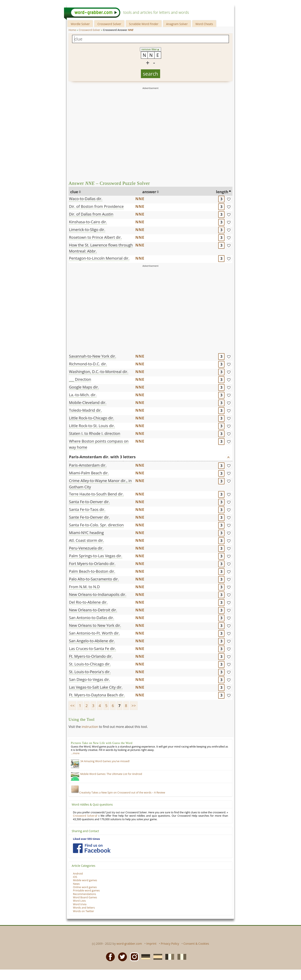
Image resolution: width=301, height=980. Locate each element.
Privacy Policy (170, 944)
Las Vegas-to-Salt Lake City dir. (96, 687)
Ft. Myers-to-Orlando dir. (91, 656)
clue (74, 192)
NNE (140, 199)
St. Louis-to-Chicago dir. (90, 664)
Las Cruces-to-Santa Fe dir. (92, 649)
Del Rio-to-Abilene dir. (88, 602)
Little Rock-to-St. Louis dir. (92, 426)
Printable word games (86, 891)
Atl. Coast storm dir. (86, 540)
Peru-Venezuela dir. (86, 548)
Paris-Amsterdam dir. (88, 465)
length (222, 192)
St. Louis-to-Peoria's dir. (90, 672)
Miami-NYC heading (86, 533)
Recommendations (84, 894)
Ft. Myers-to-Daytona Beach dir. (97, 695)
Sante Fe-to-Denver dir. (89, 517)
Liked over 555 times (86, 839)
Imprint (151, 944)
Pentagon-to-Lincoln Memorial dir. (99, 258)
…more (75, 753)
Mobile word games (85, 880)
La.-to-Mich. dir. (83, 395)
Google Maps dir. (84, 387)
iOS (75, 877)
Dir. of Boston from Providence (96, 206)
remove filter (151, 49)
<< (72, 706)
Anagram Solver (177, 24)
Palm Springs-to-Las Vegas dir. (96, 556)
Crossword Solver (109, 24)
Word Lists (79, 901)
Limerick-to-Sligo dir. (87, 230)
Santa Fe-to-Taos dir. (87, 509)
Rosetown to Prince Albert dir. (95, 237)
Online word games (85, 887)
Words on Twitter (84, 911)
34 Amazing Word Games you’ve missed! (105, 761)
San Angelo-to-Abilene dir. (92, 641)
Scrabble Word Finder (144, 24)
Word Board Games (85, 897)
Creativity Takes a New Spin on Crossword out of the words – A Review (118, 793)
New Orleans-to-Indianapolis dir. (98, 594)
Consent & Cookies (196, 944)
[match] (229, 199)
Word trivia (80, 904)
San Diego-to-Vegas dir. (89, 679)
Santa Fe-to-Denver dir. (89, 502)
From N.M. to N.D (84, 587)
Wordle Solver (80, 24)
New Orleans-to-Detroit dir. (93, 610)
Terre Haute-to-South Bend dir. (96, 494)
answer (149, 192)
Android (78, 874)
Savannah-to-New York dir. (92, 356)
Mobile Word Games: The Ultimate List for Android (111, 774)
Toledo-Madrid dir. (85, 410)
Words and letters (84, 908)
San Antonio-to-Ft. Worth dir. (94, 633)
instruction (90, 727)
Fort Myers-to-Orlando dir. (92, 564)
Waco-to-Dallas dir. (86, 199)
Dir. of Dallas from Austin (91, 214)
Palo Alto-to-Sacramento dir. (94, 579)
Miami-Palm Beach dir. (89, 473)
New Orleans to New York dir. (95, 625)
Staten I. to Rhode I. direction (95, 433)
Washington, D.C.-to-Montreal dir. (99, 372)
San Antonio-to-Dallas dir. (92, 618)
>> (134, 706)
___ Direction (80, 379)
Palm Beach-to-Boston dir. (92, 571)
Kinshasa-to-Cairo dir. (88, 222)
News (76, 884)
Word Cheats (204, 24)
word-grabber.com (129, 944)
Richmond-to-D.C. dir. (88, 364)
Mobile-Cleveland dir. (88, 402)
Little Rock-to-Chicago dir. (92, 418)
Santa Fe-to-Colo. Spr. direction (96, 525)
